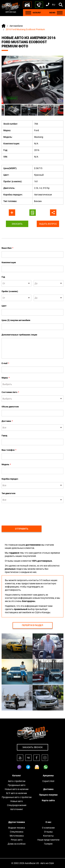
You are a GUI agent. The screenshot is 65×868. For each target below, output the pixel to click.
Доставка (7, 421)
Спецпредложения (17, 805)
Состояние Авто (10, 392)
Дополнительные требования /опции (19, 335)
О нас (48, 822)
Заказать (17, 224)
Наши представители (48, 840)
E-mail (5, 363)
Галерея (48, 844)
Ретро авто (17, 840)
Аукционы (48, 776)
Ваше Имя (7, 248)
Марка (6, 378)
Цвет (4, 306)
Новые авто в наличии (17, 789)
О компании (48, 828)
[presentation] (26, 513)
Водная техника (17, 828)
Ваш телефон (9, 450)
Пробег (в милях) (10, 291)
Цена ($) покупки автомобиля (16, 320)
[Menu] (28, 13)
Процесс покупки (48, 795)
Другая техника (17, 822)
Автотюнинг (17, 809)
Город (4, 436)
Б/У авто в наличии (17, 793)
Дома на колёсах (17, 844)
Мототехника (17, 836)
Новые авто (17, 801)
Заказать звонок (32, 747)
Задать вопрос (48, 224)
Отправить (22, 529)
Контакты (48, 836)
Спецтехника (17, 832)
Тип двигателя (8, 493)
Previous (7, 80)
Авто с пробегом (17, 781)
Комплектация (9, 262)
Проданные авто (17, 785)
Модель (6, 465)
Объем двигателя (10, 407)
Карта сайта (48, 800)
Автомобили (16, 26)
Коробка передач (10, 479)
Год (3, 277)
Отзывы (48, 832)
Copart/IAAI (48, 781)
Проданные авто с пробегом (17, 797)
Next (58, 80)
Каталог (17, 776)
